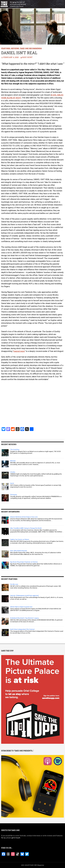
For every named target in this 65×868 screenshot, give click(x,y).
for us (3, 838)
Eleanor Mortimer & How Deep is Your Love (24, 517)
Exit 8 (12, 483)
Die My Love (14, 584)
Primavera (14, 495)
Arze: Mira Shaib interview (19, 551)
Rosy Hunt (27, 57)
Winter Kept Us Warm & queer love (21, 607)
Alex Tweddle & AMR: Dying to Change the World (26, 528)
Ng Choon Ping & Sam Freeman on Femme (24, 562)
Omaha (13, 472)
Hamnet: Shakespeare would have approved (24, 596)
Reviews (15, 49)
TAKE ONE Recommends (31, 49)
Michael (13, 461)
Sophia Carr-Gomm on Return (20, 539)
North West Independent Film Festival (22, 629)
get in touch (16, 838)
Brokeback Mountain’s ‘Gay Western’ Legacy (25, 618)
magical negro (19, 351)
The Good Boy (15, 450)
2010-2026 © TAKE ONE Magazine (33, 865)
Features (6, 49)
